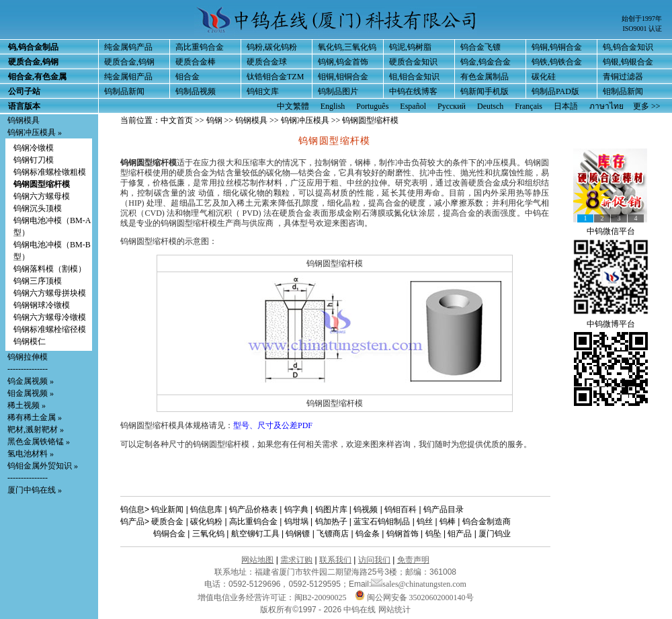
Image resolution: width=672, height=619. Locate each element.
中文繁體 (293, 106)
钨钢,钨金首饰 (343, 62)
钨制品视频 (196, 91)
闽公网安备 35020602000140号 (414, 597)
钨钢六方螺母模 (42, 196)
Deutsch (490, 106)
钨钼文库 (263, 91)
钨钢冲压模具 (305, 120)
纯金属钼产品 (128, 77)
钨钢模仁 (30, 341)
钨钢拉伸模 (28, 357)
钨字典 (296, 509)
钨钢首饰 (403, 534)
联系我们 (335, 560)
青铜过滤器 (623, 77)
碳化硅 (544, 77)
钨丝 (425, 522)
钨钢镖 (298, 534)
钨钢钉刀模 (34, 160)
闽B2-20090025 (321, 597)
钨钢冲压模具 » (35, 132)
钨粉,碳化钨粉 (272, 47)
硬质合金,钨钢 (129, 62)
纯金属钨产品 (128, 47)
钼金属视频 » (31, 393)
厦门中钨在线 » (35, 490)
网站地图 (257, 560)
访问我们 (374, 560)
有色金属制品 (485, 77)
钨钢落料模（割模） (50, 269)
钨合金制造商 (487, 522)
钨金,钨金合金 (486, 62)
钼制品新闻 (623, 91)
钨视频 (366, 509)
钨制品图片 (338, 91)
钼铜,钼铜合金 (343, 77)
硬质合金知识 (413, 62)
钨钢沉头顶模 (38, 208)
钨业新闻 (167, 509)
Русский (452, 106)
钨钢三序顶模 (38, 281)
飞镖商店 (333, 534)
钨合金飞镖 (480, 47)
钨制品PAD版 (555, 91)
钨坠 (433, 534)
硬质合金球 (267, 62)
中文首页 (177, 120)
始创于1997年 (642, 18)
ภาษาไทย (606, 106)
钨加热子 (331, 522)
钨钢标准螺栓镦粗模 (50, 172)
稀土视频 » (27, 405)
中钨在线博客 (413, 91)
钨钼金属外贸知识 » (43, 466)
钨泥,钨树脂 (410, 47)
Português (372, 106)
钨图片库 (331, 509)
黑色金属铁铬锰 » (39, 442)
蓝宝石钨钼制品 (382, 522)
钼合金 (187, 77)
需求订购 (296, 560)
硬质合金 (167, 522)
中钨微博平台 (611, 324)
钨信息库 (206, 509)
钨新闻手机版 (485, 91)
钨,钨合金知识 (628, 47)
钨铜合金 (169, 534)
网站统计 (394, 610)
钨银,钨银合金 (628, 62)
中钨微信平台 (611, 231)
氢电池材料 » (31, 454)
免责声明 (413, 560)
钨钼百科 (401, 509)
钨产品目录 (444, 509)
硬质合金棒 (196, 62)
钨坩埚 (296, 522)
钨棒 (448, 522)
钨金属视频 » (31, 381)
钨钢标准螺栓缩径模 (50, 329)
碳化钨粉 (206, 522)
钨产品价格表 (253, 509)
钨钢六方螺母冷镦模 (50, 317)
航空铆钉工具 (255, 534)
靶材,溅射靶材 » (36, 429)
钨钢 (214, 120)
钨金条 (368, 534)
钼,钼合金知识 (414, 77)
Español (413, 106)
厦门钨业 (495, 534)
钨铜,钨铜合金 (557, 47)
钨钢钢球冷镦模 (42, 305)
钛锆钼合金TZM (275, 77)
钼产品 (460, 534)
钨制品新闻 (124, 91)
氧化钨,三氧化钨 (347, 47)
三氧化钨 (208, 534)
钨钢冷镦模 (34, 148)
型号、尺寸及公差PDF (273, 425)
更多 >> (647, 106)
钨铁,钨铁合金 (557, 62)
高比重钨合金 (200, 47)
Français (529, 106)
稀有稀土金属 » (35, 417)
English (333, 106)
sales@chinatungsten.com (419, 584)
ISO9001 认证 (642, 29)
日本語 (566, 106)
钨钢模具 (24, 120)
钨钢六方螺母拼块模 (50, 293)
